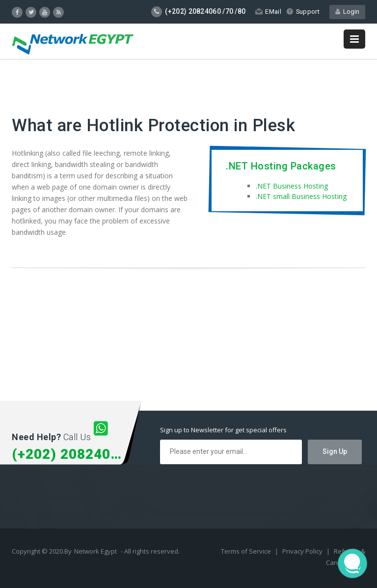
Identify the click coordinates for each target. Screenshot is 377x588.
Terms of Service (247, 551)
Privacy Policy (303, 551)
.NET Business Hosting (292, 186)
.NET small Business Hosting (301, 196)
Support (303, 12)
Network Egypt (95, 551)
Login (347, 12)
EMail (268, 12)
